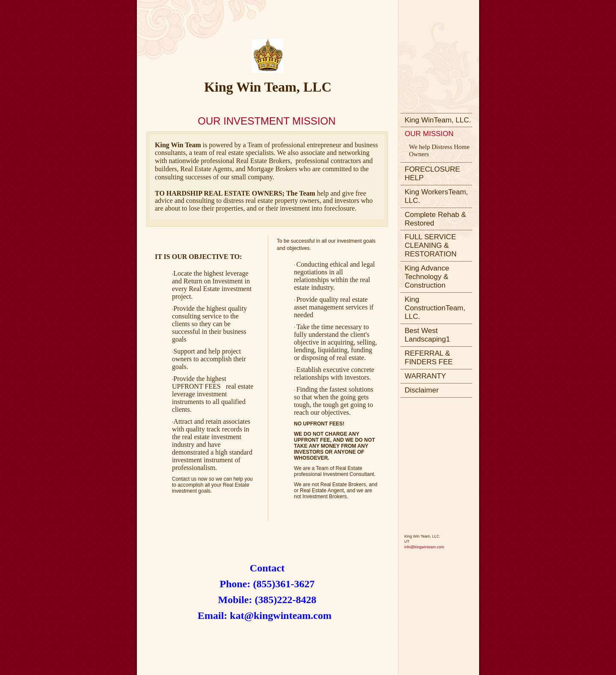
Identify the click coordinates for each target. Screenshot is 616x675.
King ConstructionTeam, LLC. (435, 308)
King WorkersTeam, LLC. (436, 196)
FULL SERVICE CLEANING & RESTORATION (431, 245)
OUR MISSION (429, 134)
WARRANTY (425, 376)
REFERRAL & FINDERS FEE (429, 358)
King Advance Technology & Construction (427, 277)
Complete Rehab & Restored (435, 219)
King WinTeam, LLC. (438, 120)
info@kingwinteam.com (424, 547)
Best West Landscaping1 (427, 335)
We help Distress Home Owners (439, 150)
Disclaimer (422, 390)
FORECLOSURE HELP (432, 174)
